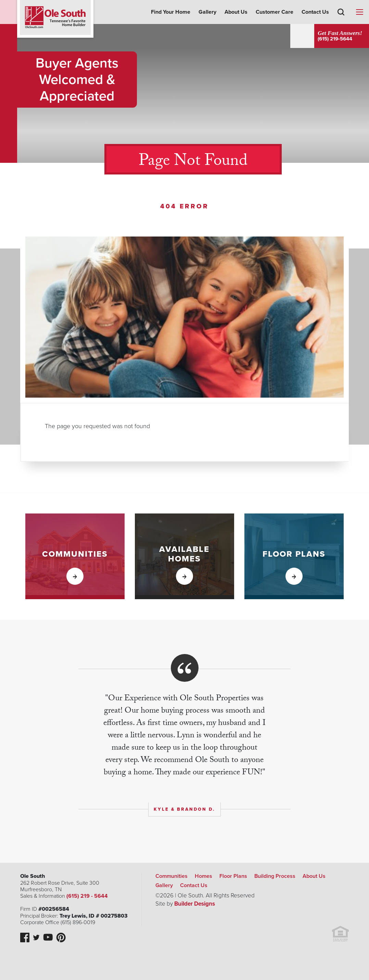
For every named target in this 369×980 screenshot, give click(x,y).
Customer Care (275, 12)
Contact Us (315, 12)
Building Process (275, 876)
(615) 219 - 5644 (86, 896)
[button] (341, 22)
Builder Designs (195, 904)
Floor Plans (233, 876)
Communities (171, 876)
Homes (203, 876)
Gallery (207, 12)
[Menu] (359, 12)
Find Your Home (171, 12)
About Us (236, 12)
